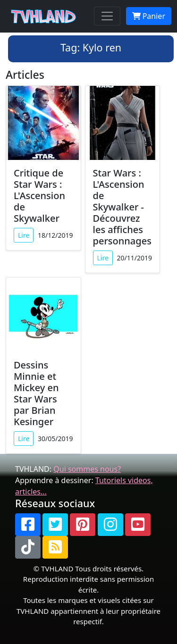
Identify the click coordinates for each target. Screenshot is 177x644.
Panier (149, 16)
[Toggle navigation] (107, 16)
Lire (24, 235)
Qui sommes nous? (87, 469)
